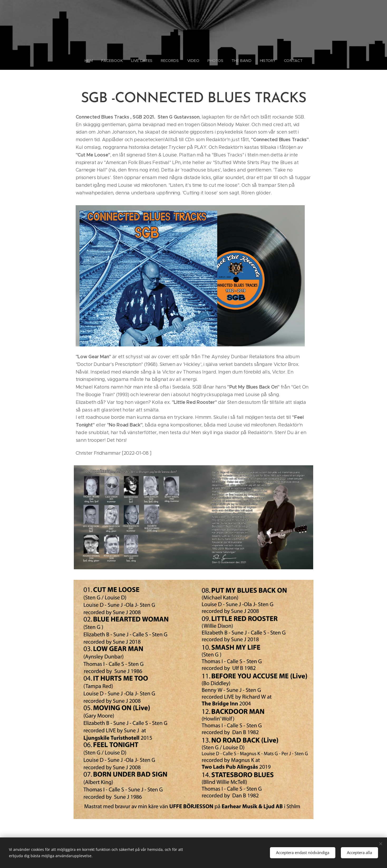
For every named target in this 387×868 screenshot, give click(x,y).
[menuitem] (91, 61)
